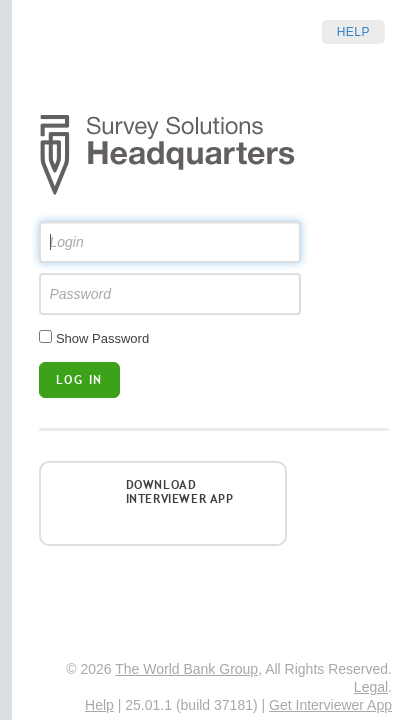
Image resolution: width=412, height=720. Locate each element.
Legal (371, 687)
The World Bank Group (186, 669)
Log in (79, 379)
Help (353, 32)
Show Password (102, 338)
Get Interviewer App (330, 705)
